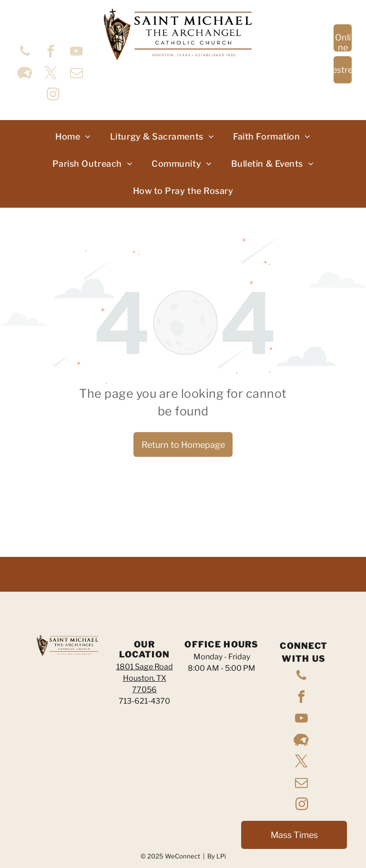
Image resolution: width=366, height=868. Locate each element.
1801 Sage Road (145, 667)
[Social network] (25, 74)
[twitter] (51, 74)
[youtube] (76, 53)
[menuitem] (73, 136)
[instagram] (53, 96)
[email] (76, 74)
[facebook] (51, 53)
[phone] (25, 53)
